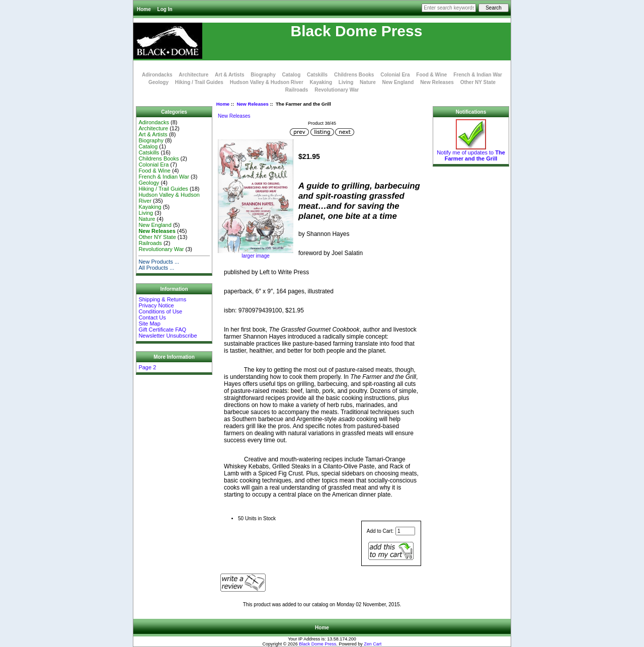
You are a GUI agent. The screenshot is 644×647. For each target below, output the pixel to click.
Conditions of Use (160, 311)
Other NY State (478, 82)
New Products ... (159, 262)
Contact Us (152, 317)
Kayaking (321, 82)
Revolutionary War (337, 90)
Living (346, 82)
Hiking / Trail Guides (199, 82)
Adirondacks (157, 75)
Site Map (149, 323)
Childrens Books (354, 75)
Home (144, 9)
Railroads (297, 90)
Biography (263, 75)
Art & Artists (230, 75)
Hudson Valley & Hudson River (267, 82)
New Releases (252, 104)
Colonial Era (395, 75)
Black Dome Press (317, 644)
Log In (165, 9)
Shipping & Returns (162, 299)
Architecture (193, 75)
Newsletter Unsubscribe (168, 336)
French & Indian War (478, 75)
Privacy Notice (156, 305)
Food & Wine (431, 75)
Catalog (292, 75)
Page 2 (147, 367)
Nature (368, 82)
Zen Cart (373, 644)
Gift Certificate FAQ (162, 330)
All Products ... (156, 268)
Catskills (317, 75)
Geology (158, 82)
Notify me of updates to (471, 153)
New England (398, 82)
